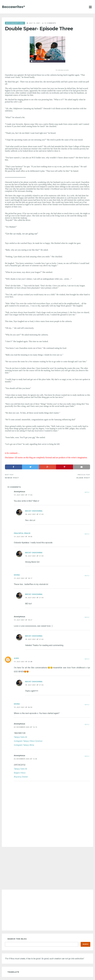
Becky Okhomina (34, 511)
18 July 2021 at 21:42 (34, 639)
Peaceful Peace (22, 533)
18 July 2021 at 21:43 (34, 514)
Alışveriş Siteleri (21, 777)
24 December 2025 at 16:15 (26, 727)
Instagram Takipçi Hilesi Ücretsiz (28, 741)
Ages (16, 658)
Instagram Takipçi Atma (24, 745)
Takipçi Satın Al (20, 737)
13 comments (50, 23)
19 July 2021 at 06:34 (23, 707)
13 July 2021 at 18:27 (23, 620)
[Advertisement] (47, 868)
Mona (17, 575)
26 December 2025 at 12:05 (26, 759)
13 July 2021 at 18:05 (23, 537)
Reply (87, 492)
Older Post (83, 478)
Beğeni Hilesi (20, 773)
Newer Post (12, 478)
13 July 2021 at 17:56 (23, 495)
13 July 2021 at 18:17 (23, 578)
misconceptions (15, 23)
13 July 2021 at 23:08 (23, 662)
